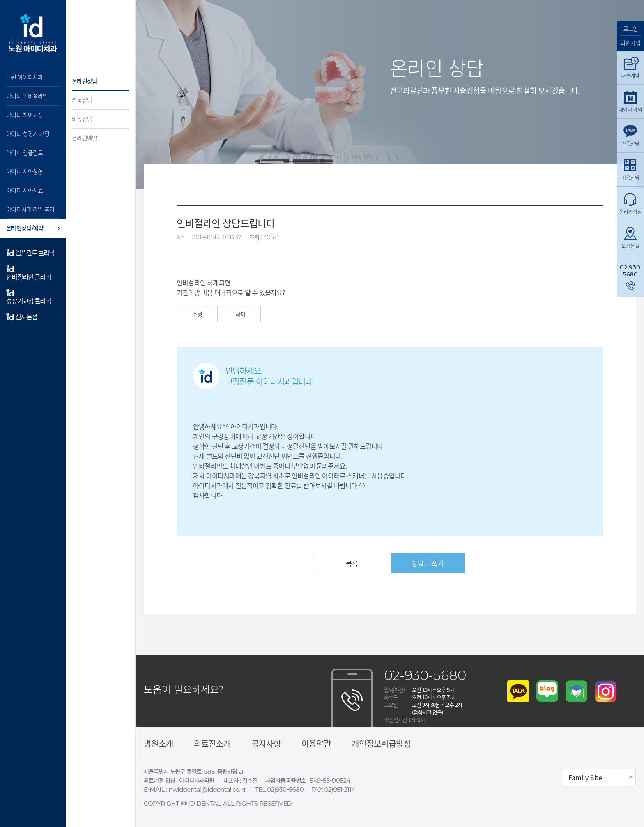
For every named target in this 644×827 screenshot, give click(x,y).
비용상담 (82, 119)
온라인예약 (85, 138)
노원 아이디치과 (24, 77)
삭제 (240, 314)
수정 (197, 314)
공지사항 (266, 743)
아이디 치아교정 (24, 115)
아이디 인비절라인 (27, 96)
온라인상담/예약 (25, 228)
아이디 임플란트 (24, 152)
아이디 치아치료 (24, 190)
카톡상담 (82, 100)
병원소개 (159, 743)
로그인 (631, 28)
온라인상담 (85, 81)
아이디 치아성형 (24, 171)
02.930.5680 (631, 271)
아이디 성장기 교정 (28, 133)
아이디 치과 (33, 33)
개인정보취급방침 (381, 743)
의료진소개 (212, 743)
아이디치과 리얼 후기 (30, 209)
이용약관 (316, 743)
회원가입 (630, 42)
